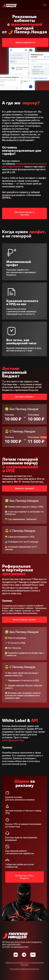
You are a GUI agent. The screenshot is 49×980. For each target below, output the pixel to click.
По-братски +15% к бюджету (24, 877)
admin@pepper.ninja (13, 740)
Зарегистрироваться (25, 42)
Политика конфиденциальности (25, 969)
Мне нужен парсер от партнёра (25, 213)
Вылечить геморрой (24, 488)
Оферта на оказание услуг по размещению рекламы (24, 964)
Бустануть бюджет (24, 397)
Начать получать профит (24, 620)
